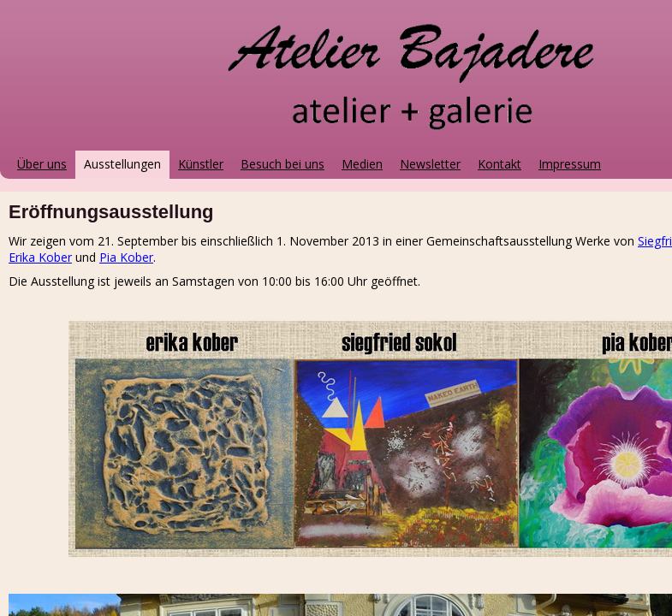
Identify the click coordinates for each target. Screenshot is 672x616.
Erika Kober (40, 257)
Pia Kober (126, 257)
